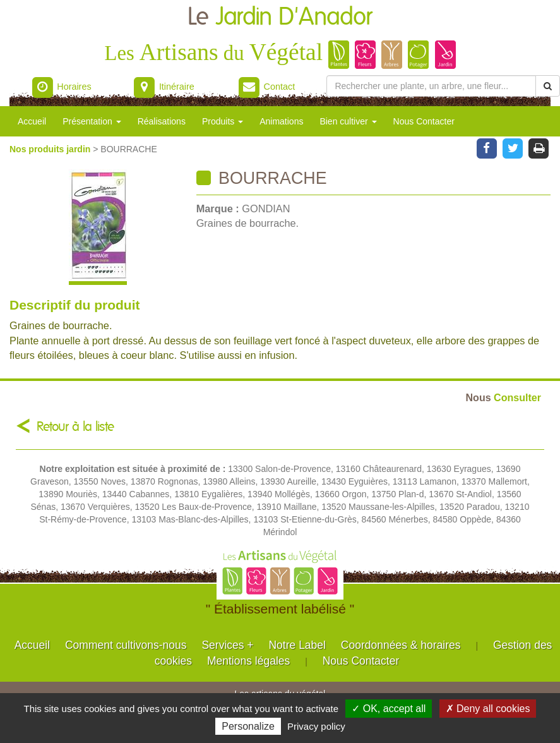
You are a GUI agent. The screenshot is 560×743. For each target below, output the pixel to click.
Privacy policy (316, 726)
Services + (227, 645)
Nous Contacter (424, 121)
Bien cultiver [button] (348, 121)
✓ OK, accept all (389, 709)
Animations (281, 121)
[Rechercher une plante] (431, 86)
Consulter (503, 397)
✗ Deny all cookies (488, 709)
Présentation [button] (92, 121)
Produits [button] (223, 121)
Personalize (248, 726)
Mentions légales (248, 661)
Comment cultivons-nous (126, 645)
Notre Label (297, 645)
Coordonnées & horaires (401, 645)
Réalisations (162, 121)
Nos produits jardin (51, 149)
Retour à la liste (75, 427)
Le (280, 17)
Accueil (32, 121)
